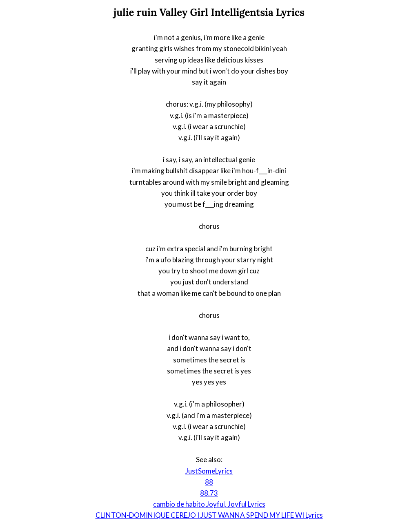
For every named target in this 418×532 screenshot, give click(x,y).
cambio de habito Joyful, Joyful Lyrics (209, 504)
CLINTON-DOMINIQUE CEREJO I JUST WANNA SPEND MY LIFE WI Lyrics (209, 515)
